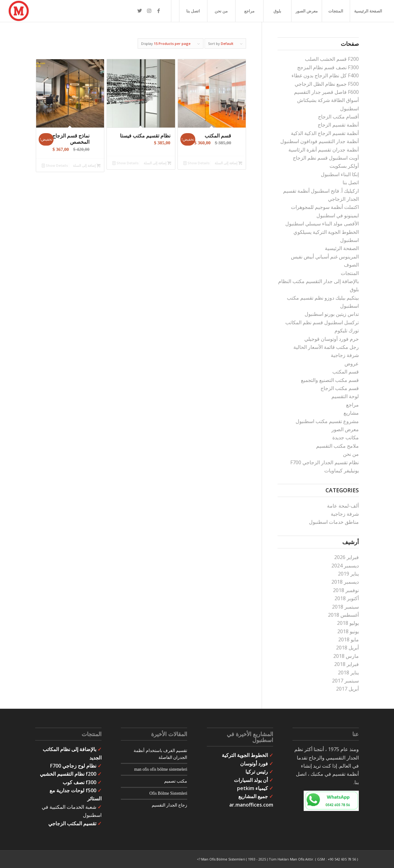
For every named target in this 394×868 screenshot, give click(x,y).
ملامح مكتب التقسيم (337, 446)
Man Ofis (297, 859)
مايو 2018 (349, 639)
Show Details (197, 163)
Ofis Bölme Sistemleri (169, 793)
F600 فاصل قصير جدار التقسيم (326, 92)
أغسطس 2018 (343, 615)
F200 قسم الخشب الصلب (332, 59)
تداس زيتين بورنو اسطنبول (332, 314)
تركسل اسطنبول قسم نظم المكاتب (322, 322)
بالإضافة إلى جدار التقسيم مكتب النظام (318, 281)
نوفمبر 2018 (346, 590)
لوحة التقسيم (345, 396)
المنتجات (350, 273)
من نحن (351, 454)
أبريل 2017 (347, 689)
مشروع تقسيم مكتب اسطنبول (327, 421)
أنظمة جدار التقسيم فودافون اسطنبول (320, 141)
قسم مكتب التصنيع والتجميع (330, 380)
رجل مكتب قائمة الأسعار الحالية (326, 347)
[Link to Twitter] (140, 11)
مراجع (352, 405)
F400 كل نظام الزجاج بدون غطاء (325, 75)
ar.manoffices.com (251, 805)
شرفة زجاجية (345, 355)
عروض (352, 364)
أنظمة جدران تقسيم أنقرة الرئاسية (324, 150)
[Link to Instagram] (149, 11)
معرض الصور (345, 429)
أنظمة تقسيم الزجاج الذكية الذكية (325, 133)
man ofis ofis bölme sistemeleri (161, 769)
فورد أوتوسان (254, 764)
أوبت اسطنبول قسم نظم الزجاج (326, 158)
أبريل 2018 (347, 648)
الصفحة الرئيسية (342, 248)
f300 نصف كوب (79, 782)
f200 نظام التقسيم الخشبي (68, 774)
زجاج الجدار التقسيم (170, 805)
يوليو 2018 (348, 623)
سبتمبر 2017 (345, 681)
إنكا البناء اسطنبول (340, 174)
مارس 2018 (346, 656)
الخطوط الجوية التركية (245, 755)
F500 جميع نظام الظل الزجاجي (327, 84)
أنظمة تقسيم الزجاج (338, 125)
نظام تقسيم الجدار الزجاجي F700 (325, 462)
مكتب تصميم (176, 781)
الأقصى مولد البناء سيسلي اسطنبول (322, 224)
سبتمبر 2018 (345, 607)
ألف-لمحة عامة (343, 506)
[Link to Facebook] (159, 11)
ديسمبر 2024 (345, 566)
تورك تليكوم (347, 330)
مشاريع (351, 413)
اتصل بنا (351, 182)
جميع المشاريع (253, 796)
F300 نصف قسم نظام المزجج (328, 67)
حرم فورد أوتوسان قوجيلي (332, 339)
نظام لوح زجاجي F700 (73, 766)
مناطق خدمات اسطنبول (334, 522)
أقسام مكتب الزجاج (338, 117)
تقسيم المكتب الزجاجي (72, 823)
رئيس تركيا (257, 772)
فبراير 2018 (347, 664)
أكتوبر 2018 (347, 598)
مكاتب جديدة (346, 437)
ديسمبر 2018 (345, 582)
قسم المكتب (346, 372)
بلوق (354, 289)
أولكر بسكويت (344, 166)
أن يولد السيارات (251, 780)
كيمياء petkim (252, 788)
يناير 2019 (348, 574)
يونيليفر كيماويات (342, 470)
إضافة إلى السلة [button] (228, 163)
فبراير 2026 (347, 557)
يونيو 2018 (348, 631)
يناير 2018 (348, 673)
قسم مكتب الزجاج (340, 388)
